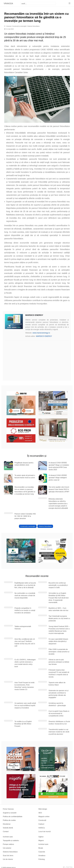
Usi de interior (8, 859)
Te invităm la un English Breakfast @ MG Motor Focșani (23, 724)
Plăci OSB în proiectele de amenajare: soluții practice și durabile (59, 652)
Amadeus (42, 856)
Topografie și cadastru (11, 841)
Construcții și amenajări (19, 26)
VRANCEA (8, 3)
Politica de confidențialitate (13, 817)
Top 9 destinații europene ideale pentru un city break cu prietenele (59, 618)
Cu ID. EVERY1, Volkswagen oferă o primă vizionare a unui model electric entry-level (25, 663)
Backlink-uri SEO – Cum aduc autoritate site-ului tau (58, 609)
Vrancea (9, 26)
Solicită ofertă (8, 828)
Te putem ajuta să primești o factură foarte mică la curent (25, 476)
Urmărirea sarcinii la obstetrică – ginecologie (57, 704)
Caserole (42, 852)
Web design (43, 809)
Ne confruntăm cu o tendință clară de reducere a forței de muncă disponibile (25, 596)
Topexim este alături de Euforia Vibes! (57, 684)
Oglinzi (41, 837)
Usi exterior (7, 848)
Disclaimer (7, 824)
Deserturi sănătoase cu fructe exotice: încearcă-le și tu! (59, 723)
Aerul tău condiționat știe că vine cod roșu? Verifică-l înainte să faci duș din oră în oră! (25, 643)
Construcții (42, 820)
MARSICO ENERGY (44, 336)
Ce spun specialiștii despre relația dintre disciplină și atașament (58, 641)
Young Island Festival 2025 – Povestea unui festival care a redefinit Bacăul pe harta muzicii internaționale (59, 630)
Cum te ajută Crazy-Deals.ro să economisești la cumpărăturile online (59, 713)
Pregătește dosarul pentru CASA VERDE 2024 (24, 464)
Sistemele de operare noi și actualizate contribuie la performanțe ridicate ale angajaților (58, 694)
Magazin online (44, 817)
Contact (6, 832)
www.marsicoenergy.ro (41, 333)
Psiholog (42, 859)
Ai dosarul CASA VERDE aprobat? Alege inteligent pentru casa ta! (58, 478)
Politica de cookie (9, 820)
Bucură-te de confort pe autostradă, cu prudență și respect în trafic (58, 585)
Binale (41, 848)
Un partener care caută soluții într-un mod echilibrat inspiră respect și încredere (25, 705)
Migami (41, 841)
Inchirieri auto (8, 837)
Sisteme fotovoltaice (33, 26)
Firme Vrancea (8, 809)
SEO (40, 813)
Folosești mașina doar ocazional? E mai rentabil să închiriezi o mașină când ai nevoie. (59, 673)
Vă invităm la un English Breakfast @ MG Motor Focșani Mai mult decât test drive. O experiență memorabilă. (59, 598)
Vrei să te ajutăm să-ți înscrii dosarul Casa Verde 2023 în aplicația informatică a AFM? (59, 489)
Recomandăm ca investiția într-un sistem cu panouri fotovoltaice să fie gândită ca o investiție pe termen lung (25, 491)
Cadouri (41, 824)
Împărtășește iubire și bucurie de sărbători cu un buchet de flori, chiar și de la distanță (25, 585)
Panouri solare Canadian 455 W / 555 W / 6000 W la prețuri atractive (25, 516)
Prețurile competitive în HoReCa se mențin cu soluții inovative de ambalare (25, 610)
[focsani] (38, 3)
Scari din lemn (8, 856)
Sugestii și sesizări (10, 813)
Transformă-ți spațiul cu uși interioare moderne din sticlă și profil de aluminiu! (59, 732)
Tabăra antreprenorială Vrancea (23, 628)
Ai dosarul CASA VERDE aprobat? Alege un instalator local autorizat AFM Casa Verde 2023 (59, 466)
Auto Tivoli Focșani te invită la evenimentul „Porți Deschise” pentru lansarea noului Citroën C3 (24, 686)
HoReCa (42, 828)
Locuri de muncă (45, 832)
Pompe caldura (8, 844)
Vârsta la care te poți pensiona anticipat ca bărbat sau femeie (59, 662)
